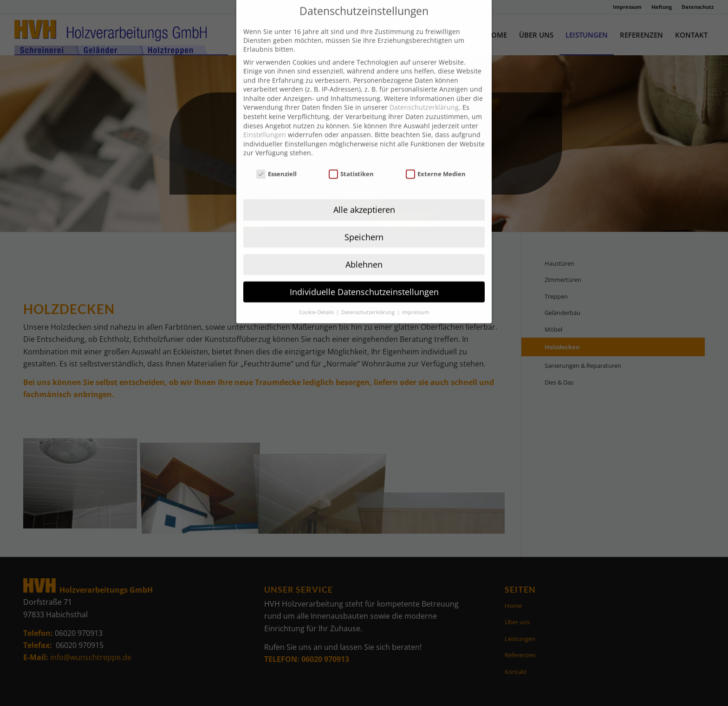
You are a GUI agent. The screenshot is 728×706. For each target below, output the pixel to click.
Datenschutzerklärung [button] (369, 294)
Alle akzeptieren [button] (364, 192)
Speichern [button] (364, 219)
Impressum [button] (416, 294)
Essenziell (277, 157)
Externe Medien (436, 157)
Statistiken (351, 157)
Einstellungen (265, 117)
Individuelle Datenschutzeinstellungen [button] (364, 274)
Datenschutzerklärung (424, 90)
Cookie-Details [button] (317, 294)
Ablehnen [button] (364, 247)
